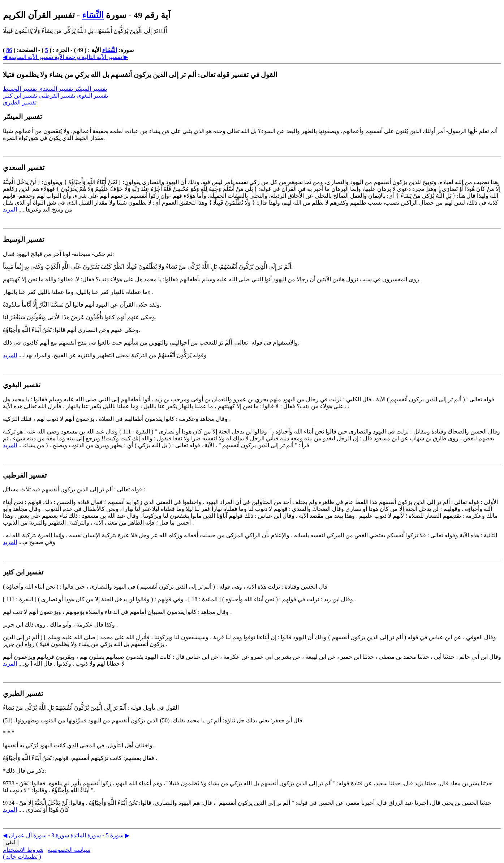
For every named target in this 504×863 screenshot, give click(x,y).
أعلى (11, 843)
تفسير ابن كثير (21, 96)
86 (9, 50)
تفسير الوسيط (21, 89)
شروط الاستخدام (23, 850)
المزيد (10, 210)
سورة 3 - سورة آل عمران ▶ (69, 835)
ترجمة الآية (67, 57)
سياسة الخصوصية (69, 850)
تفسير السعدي (56, 89)
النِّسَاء (93, 15)
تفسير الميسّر (91, 89)
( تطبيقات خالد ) (22, 857)
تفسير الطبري (20, 102)
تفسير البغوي (92, 96)
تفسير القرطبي (58, 96)
